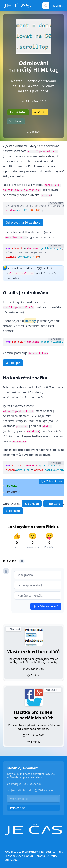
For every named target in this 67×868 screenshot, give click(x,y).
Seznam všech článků (19, 856)
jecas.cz (16, 852)
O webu (58, 6)
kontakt (57, 852)
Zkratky (52, 856)
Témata (40, 856)
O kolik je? (13, 363)
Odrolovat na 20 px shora (23, 222)
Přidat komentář (46, 606)
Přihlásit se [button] (18, 808)
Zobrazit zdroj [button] (52, 481)
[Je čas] (34, 830)
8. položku (13, 511)
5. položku (32, 504)
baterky (30, 321)
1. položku (53, 504)
